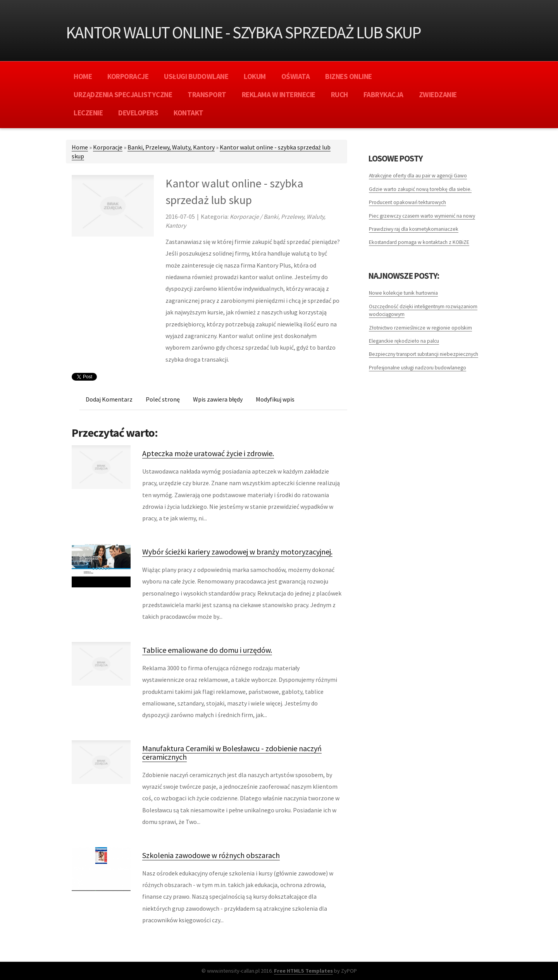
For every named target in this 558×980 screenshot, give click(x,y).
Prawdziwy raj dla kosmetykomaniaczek (414, 229)
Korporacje (108, 147)
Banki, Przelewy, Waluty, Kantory (171, 147)
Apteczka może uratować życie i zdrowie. (208, 453)
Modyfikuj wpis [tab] (275, 399)
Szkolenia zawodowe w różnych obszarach (211, 855)
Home (80, 147)
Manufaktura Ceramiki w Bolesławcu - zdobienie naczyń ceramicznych (232, 753)
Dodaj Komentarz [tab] (109, 399)
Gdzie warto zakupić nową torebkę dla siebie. (420, 189)
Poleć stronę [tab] (163, 399)
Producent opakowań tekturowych (407, 202)
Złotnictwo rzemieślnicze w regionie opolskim (420, 328)
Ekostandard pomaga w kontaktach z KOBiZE (419, 242)
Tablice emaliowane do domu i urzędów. (207, 650)
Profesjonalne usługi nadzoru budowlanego (418, 368)
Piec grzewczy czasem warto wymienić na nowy (422, 216)
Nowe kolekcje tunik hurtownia (403, 293)
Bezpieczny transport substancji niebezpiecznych (424, 354)
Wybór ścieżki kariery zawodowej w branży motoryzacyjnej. (237, 552)
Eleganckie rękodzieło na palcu (404, 341)
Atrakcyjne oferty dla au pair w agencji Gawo (418, 176)
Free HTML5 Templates (303, 971)
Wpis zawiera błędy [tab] (218, 399)
